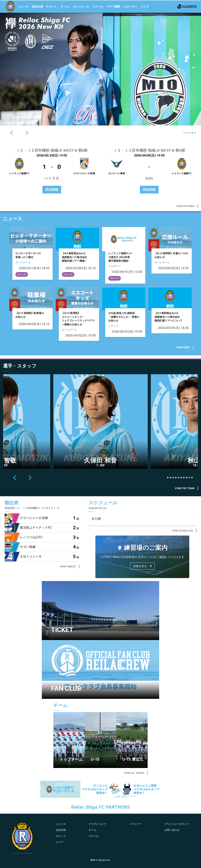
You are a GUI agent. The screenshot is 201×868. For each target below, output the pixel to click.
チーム (65, 6)
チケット (52, 6)
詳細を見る (143, 566)
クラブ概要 (114, 6)
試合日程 (38, 6)
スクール (98, 6)
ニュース (23, 6)
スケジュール (81, 6)
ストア (145, 6)
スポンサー (130, 6)
